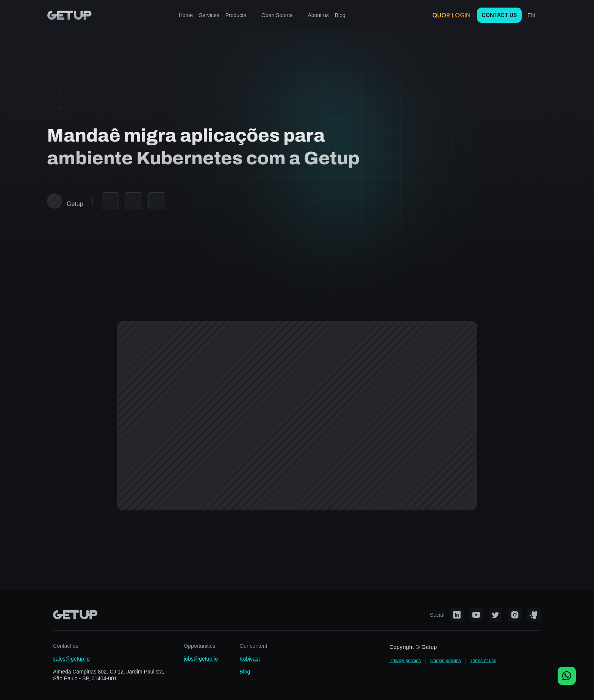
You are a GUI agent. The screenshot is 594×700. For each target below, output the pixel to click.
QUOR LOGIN (451, 15)
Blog (245, 672)
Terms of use (483, 661)
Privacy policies (405, 661)
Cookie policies (446, 661)
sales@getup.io (71, 659)
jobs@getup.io (201, 659)
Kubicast (250, 659)
